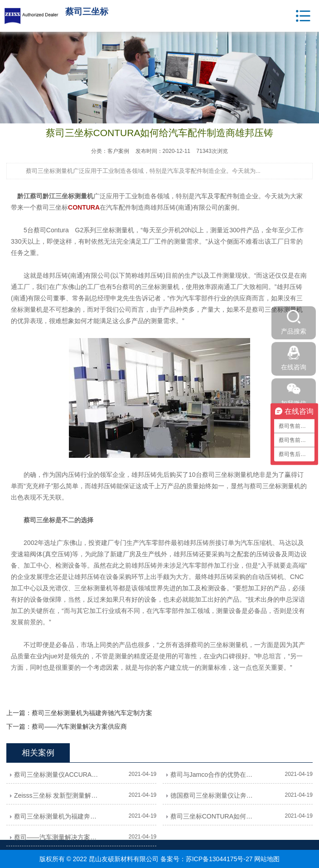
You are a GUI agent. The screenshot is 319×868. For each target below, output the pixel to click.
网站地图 (267, 859)
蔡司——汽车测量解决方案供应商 (79, 726)
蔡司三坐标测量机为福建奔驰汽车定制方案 (92, 713)
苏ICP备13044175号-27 (219, 859)
